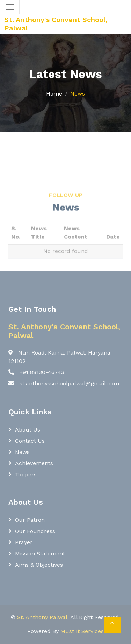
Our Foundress (35, 531)
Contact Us (30, 441)
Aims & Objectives (39, 565)
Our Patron (30, 520)
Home (54, 94)
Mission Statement (40, 554)
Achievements (34, 463)
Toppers (26, 474)
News (22, 452)
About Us (28, 430)
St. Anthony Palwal (42, 617)
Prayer (24, 542)
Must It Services (82, 631)
